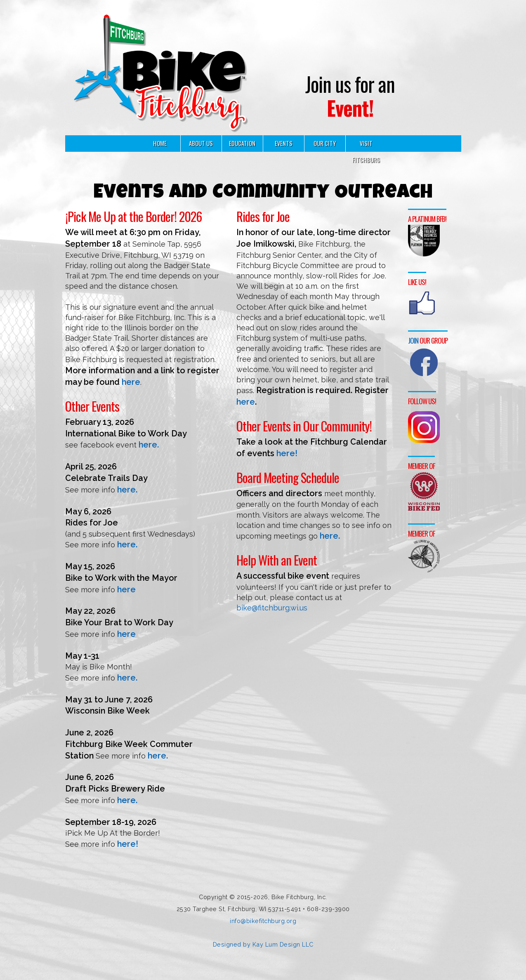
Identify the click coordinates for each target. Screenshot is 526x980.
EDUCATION (242, 143)
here (131, 382)
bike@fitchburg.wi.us (272, 608)
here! (128, 844)
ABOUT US (201, 143)
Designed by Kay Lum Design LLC (263, 944)
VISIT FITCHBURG (366, 152)
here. (149, 445)
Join (413, 339)
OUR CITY (325, 143)
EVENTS (284, 143)
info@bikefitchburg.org (263, 921)
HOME (160, 143)
